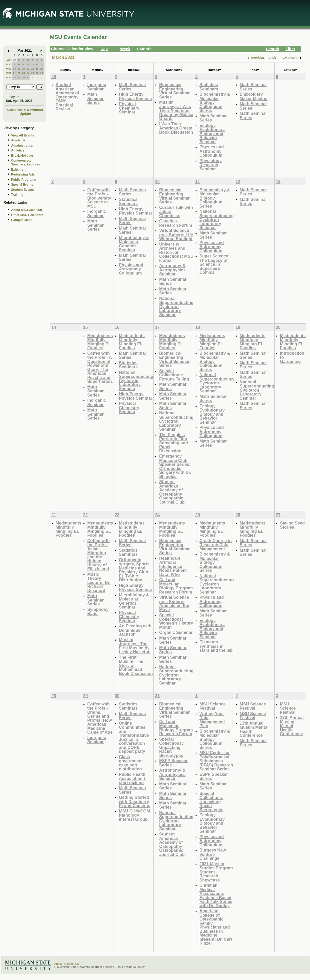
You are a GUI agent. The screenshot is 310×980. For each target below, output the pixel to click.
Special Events (22, 185)
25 (33, 73)
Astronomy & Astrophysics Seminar (172, 270)
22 (19, 73)
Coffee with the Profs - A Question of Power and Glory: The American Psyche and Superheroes (100, 367)
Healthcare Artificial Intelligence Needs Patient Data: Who (173, 566)
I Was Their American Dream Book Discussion (176, 128)
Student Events (22, 190)
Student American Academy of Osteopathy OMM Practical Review (67, 97)
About (58, 964)
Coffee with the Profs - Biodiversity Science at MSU (99, 198)
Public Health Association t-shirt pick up (133, 778)
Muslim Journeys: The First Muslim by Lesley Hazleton (135, 646)
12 (37, 64)
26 (37, 73)
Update (25, 114)
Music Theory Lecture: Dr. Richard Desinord (99, 582)
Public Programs (24, 180)
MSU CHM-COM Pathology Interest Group (134, 815)
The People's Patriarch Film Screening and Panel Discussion (173, 443)
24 (28, 73)
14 (14, 69)
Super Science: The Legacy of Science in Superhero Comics (215, 264)
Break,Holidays (22, 156)
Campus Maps (22, 220)
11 (33, 64)
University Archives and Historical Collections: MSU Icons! (176, 252)
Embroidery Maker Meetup (254, 96)
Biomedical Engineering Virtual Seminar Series (174, 91)
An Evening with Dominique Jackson (135, 630)
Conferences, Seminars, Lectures (26, 162)
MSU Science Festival (212, 706)
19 (37, 69)
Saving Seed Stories (292, 525)
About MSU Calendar (27, 210)
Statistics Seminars (209, 87)
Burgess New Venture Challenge (213, 854)
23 (23, 73)
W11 (9, 69)
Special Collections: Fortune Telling (174, 375)
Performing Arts (23, 174)
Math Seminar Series (96, 98)
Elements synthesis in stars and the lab (216, 646)
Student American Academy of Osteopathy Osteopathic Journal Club (172, 492)
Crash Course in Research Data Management (216, 545)
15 (19, 69)
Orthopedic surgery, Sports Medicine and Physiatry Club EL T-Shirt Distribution (134, 570)
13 (42, 64)
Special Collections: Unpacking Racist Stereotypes (171, 747)
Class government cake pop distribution (131, 763)
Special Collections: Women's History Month (176, 621)
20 (42, 69)
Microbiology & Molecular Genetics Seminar (134, 244)
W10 (9, 64)
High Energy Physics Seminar (135, 96)
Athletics (18, 150)
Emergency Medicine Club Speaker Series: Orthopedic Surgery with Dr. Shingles (175, 466)
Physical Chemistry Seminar (129, 108)
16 (23, 69)
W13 (9, 77)
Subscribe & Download (25, 110)
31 (28, 77)
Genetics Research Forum (176, 223)
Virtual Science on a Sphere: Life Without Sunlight (176, 234)
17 (28, 69)
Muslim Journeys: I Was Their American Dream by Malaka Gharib (176, 110)
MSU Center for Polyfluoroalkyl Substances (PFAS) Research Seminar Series (216, 761)
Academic (18, 140)
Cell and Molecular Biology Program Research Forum (176, 586)
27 (42, 73)
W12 (9, 73)
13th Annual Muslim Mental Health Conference (254, 729)
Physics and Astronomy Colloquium (212, 151)
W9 (9, 60)
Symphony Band (98, 611)
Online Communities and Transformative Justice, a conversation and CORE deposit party (134, 737)
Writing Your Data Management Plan (212, 720)
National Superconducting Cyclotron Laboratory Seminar (176, 306)
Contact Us (72, 964)
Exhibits (17, 170)
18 (33, 69)
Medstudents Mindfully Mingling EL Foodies (100, 342)
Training (17, 195)
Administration (22, 146)
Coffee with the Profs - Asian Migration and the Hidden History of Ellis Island (99, 555)
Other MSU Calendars (27, 215)
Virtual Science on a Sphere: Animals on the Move (174, 603)
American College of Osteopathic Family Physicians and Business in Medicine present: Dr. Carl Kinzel (216, 927)
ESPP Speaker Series (173, 763)
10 (28, 64)
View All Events (23, 135)
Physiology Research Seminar (211, 165)
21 (14, 73)
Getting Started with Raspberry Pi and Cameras (134, 801)
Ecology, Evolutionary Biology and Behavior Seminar (212, 134)
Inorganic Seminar (97, 87)
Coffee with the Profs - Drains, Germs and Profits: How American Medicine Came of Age (100, 718)
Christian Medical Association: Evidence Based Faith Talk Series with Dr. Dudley (216, 895)
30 (23, 77)
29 (19, 77)
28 (14, 60)
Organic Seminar (176, 632)
